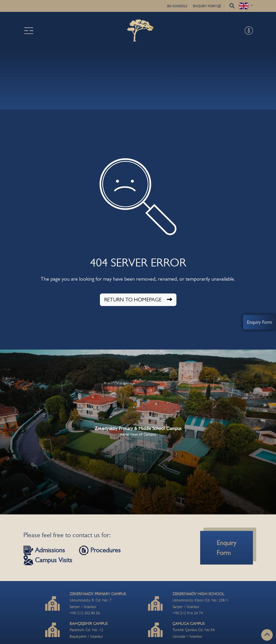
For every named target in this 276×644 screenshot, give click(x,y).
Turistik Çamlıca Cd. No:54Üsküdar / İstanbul (194, 630)
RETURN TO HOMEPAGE (138, 300)
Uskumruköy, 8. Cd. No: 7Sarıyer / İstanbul (98, 600)
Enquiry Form (260, 322)
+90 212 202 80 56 (85, 613)
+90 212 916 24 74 (188, 613)
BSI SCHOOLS (177, 6)
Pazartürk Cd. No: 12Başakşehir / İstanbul (89, 630)
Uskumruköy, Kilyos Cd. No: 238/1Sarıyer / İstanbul (200, 600)
